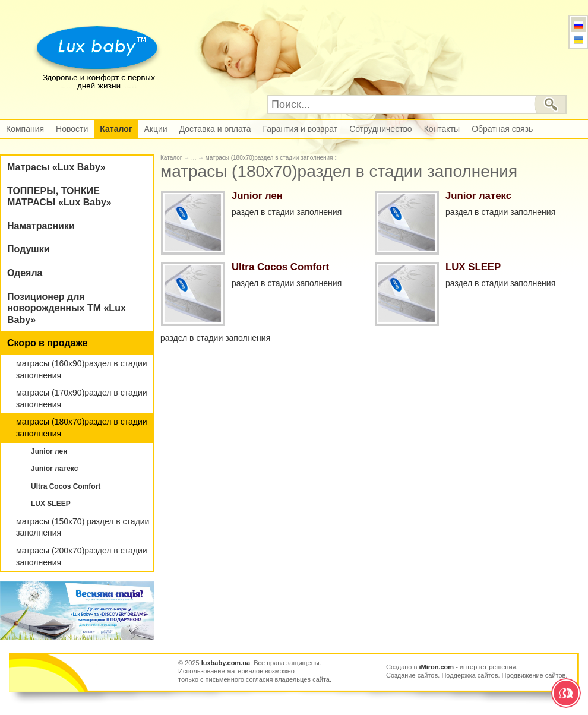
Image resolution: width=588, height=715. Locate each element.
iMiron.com (436, 667)
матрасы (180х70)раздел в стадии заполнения (82, 428)
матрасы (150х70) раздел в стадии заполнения (83, 527)
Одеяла (25, 273)
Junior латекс (54, 469)
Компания (25, 129)
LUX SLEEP (51, 504)
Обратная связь (502, 129)
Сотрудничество (380, 129)
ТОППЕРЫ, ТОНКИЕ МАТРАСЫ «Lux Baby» (59, 197)
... (194, 158)
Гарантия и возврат (300, 129)
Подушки (29, 249)
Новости (72, 129)
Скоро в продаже (47, 343)
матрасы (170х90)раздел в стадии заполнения (82, 398)
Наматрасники (41, 226)
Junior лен (49, 451)
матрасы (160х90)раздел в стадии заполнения (82, 369)
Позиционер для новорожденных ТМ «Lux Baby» (67, 308)
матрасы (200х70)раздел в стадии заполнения (82, 556)
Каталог (116, 129)
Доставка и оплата (215, 129)
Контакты (442, 129)
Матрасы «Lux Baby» (56, 167)
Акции (156, 129)
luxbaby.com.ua (226, 663)
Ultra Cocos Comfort (66, 486)
